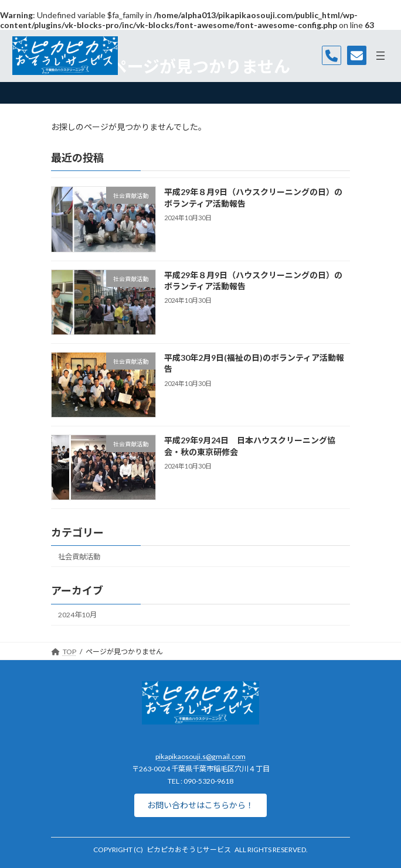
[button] (200, 805)
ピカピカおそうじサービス (189, 850)
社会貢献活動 (79, 557)
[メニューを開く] (380, 56)
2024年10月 (77, 615)
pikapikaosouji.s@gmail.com (200, 756)
